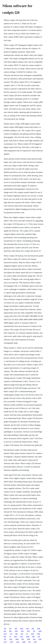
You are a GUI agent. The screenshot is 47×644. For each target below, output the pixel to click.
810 (10, 628)
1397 (35, 642)
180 (33, 628)
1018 (21, 628)
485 (5, 636)
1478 (11, 642)
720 (5, 628)
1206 (38, 628)
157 (11, 634)
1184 (15, 636)
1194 (28, 636)
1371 (5, 642)
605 (16, 634)
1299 (28, 639)
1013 (5, 634)
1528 (16, 631)
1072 (28, 631)
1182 (40, 639)
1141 (21, 636)
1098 (17, 639)
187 (34, 631)
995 (23, 639)
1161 (22, 631)
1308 (24, 642)
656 (5, 631)
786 (16, 628)
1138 (18, 642)
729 (5, 639)
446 (33, 636)
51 (27, 634)
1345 (38, 634)
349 (27, 628)
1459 (40, 631)
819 (22, 634)
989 (10, 631)
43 (10, 636)
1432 (11, 639)
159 (39, 636)
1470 (32, 634)
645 (34, 639)
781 (30, 642)
